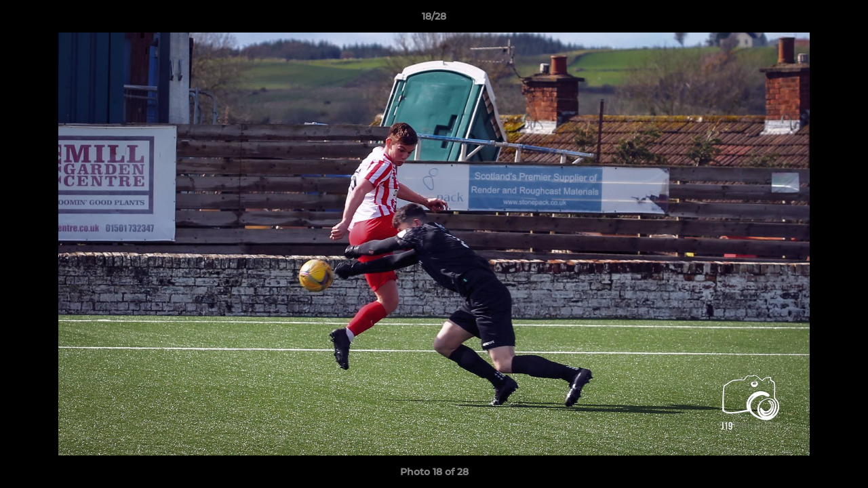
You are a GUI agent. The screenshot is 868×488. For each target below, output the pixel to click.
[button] (844, 20)
